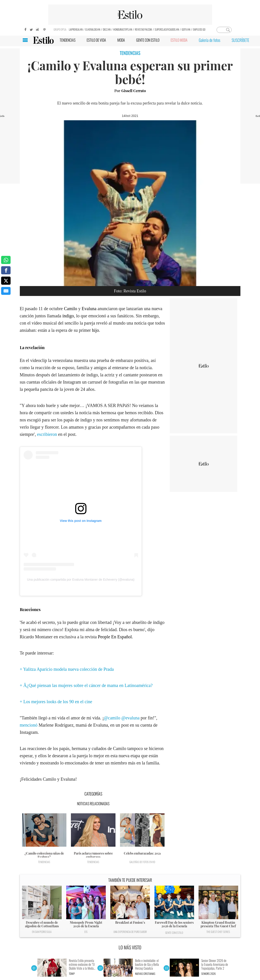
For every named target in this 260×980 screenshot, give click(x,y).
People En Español (115, 637)
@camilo (112, 718)
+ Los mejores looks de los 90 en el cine (56, 702)
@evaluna (130, 718)
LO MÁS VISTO (130, 947)
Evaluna (89, 309)
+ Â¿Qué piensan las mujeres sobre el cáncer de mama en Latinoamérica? (86, 685)
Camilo (71, 309)
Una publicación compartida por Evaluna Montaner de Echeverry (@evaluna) (81, 580)
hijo (95, 330)
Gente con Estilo (174, 933)
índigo (68, 316)
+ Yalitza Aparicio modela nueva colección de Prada (67, 669)
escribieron (47, 434)
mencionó (29, 725)
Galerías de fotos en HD (142, 862)
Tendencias (44, 862)
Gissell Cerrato (134, 91)
